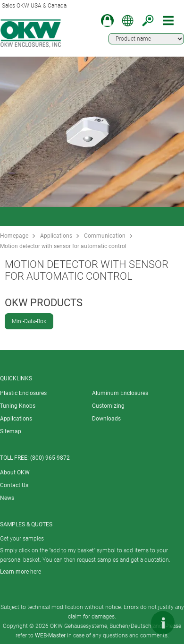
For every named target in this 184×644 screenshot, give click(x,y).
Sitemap (11, 431)
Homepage (14, 236)
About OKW (15, 472)
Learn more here (21, 572)
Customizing (108, 406)
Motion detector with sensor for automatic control (63, 246)
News (7, 498)
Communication (105, 236)
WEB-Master (50, 635)
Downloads (106, 419)
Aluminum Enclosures (120, 393)
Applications (56, 236)
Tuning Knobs (18, 406)
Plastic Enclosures (23, 393)
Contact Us (14, 485)
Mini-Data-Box (29, 321)
